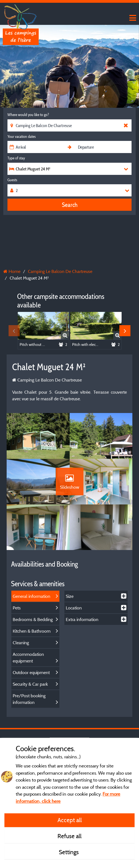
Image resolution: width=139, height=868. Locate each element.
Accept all (70, 820)
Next (125, 331)
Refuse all (69, 836)
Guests (12, 180)
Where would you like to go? (28, 115)
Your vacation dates (22, 136)
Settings (69, 852)
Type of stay (16, 158)
